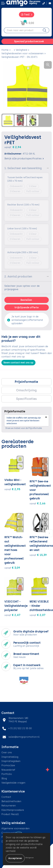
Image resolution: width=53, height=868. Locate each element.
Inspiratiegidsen (11, 761)
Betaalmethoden (11, 801)
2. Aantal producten (18, 276)
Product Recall (10, 814)
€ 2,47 (12, 615)
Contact (6, 797)
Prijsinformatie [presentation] (26, 382)
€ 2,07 (37, 615)
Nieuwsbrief (8, 770)
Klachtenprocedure (13, 810)
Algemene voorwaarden (15, 828)
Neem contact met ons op (18, 363)
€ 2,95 (12, 489)
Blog (4, 778)
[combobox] (22, 30)
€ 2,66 (38, 503)
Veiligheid (21, 50)
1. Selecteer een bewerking (23, 168)
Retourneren (9, 806)
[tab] (26, 382)
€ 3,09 (12, 568)
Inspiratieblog (10, 757)
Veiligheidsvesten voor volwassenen (22, 53)
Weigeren (29, 858)
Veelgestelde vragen (13, 783)
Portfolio (7, 774)
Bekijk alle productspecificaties (24, 159)
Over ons (7, 752)
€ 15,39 (38, 555)
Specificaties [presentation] (26, 399)
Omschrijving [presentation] (26, 390)
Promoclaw (8, 765)
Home (5, 50)
